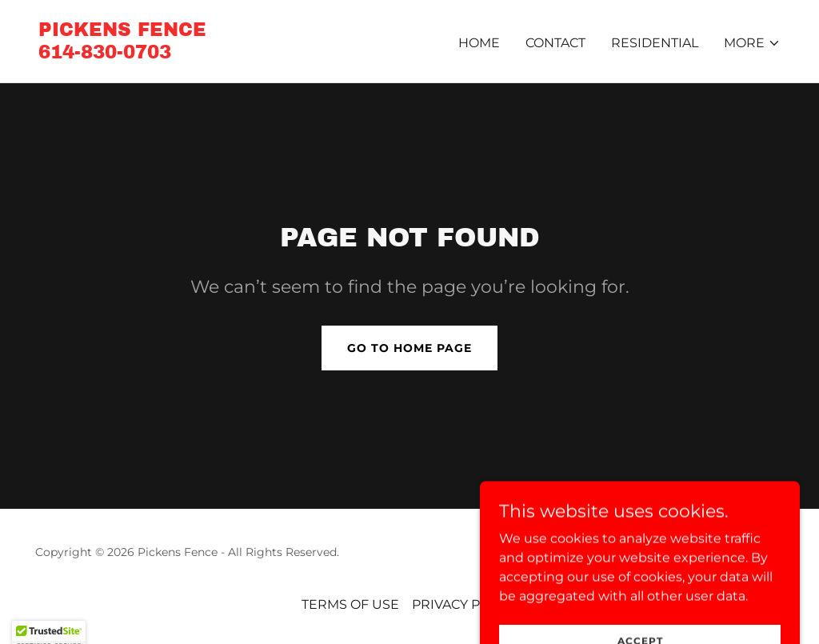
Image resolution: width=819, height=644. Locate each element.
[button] (752, 43)
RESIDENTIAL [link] (655, 43)
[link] (122, 54)
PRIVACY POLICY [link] (465, 604)
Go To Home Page (409, 348)
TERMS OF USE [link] (350, 604)
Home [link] (479, 43)
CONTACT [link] (555, 43)
